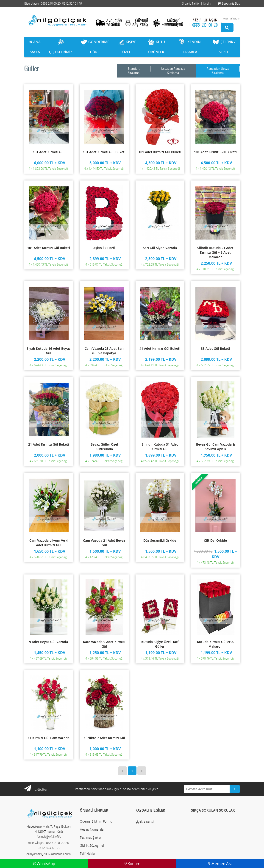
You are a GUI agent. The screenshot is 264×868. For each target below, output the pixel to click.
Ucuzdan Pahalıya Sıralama (173, 71)
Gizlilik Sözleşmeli (92, 845)
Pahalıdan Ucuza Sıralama (218, 71)
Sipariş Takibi (191, 3)
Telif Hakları (88, 853)
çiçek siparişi (145, 821)
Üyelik (207, 3)
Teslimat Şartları (91, 837)
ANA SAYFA (35, 47)
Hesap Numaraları (93, 829)
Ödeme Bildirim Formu (96, 821)
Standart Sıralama (134, 71)
